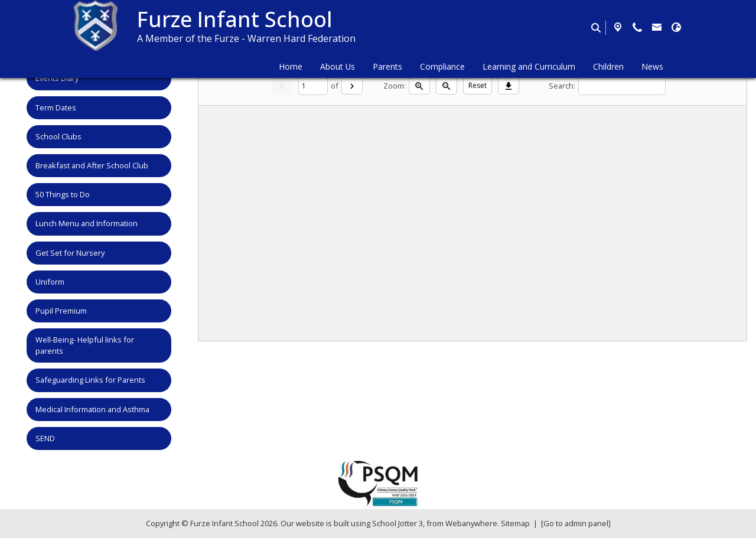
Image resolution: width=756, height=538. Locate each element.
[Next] (352, 86)
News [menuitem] (652, 66)
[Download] (509, 86)
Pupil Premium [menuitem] (61, 311)
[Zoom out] (447, 86)
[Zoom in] (419, 86)
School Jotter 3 (397, 523)
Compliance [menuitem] (442, 66)
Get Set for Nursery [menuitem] (70, 253)
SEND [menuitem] (45, 438)
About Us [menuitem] (338, 66)
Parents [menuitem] (387, 66)
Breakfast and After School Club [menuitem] (92, 165)
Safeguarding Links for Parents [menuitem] (90, 380)
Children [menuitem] (608, 66)
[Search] (622, 86)
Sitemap (515, 523)
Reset (478, 85)
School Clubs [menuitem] (58, 136)
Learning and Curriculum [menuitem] (529, 66)
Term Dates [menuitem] (56, 107)
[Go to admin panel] (576, 523)
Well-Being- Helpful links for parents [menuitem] (85, 345)
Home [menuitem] (291, 66)
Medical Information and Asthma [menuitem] (92, 409)
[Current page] (313, 86)
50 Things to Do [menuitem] (63, 194)
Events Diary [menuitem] (57, 78)
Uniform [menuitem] (50, 282)
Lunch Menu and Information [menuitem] (87, 223)
